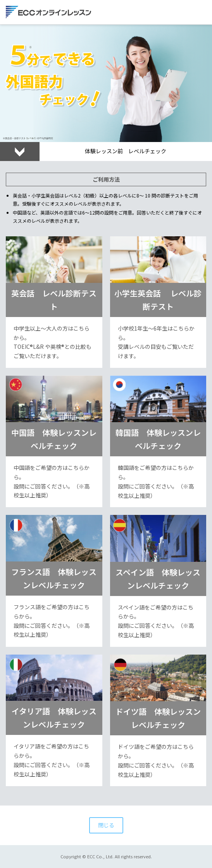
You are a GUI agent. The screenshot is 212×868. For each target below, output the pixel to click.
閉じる (106, 825)
